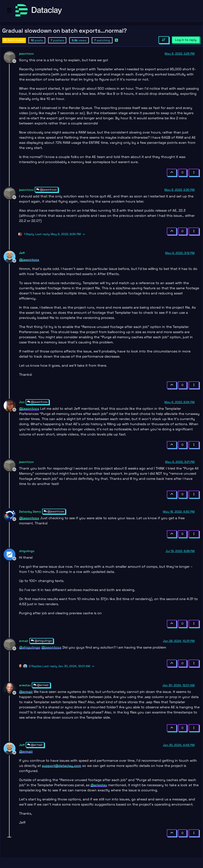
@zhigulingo (41, 641)
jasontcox (26, 54)
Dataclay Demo (30, 512)
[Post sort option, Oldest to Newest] (164, 40)
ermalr (24, 641)
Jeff (22, 253)
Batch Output (14, 40)
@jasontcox (46, 190)
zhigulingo (27, 551)
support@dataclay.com (62, 766)
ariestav (25, 685)
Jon (22, 402)
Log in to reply (186, 40)
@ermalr (41, 685)
